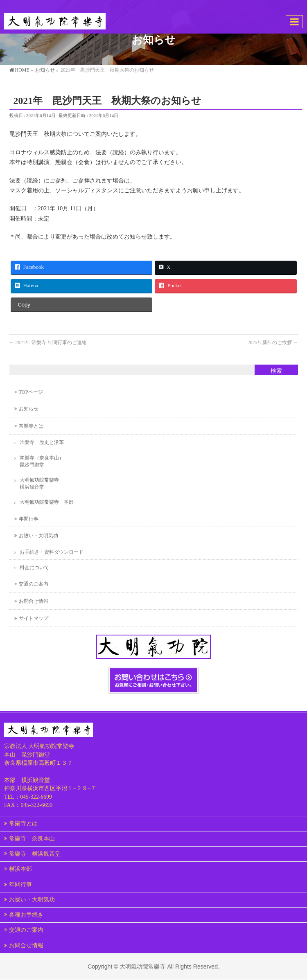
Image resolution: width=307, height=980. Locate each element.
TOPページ (31, 392)
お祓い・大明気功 (38, 536)
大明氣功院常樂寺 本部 (47, 502)
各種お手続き (26, 915)
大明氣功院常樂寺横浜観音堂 (39, 483)
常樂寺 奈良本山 (32, 839)
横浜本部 (20, 869)
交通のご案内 (34, 584)
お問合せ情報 (34, 601)
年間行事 (29, 519)
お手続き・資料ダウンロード (52, 552)
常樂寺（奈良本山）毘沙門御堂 (42, 461)
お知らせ (29, 409)
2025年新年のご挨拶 (273, 342)
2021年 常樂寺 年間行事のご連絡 (48, 342)
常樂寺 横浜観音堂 (35, 854)
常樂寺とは (31, 426)
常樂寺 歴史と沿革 (42, 442)
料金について (34, 568)
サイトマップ (34, 618)
